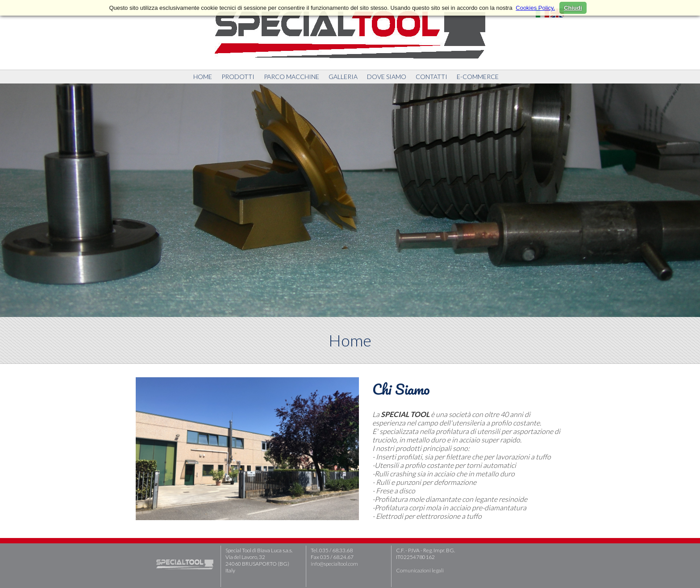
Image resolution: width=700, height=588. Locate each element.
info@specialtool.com (334, 564)
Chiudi (573, 8)
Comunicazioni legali (420, 570)
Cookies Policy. (535, 8)
